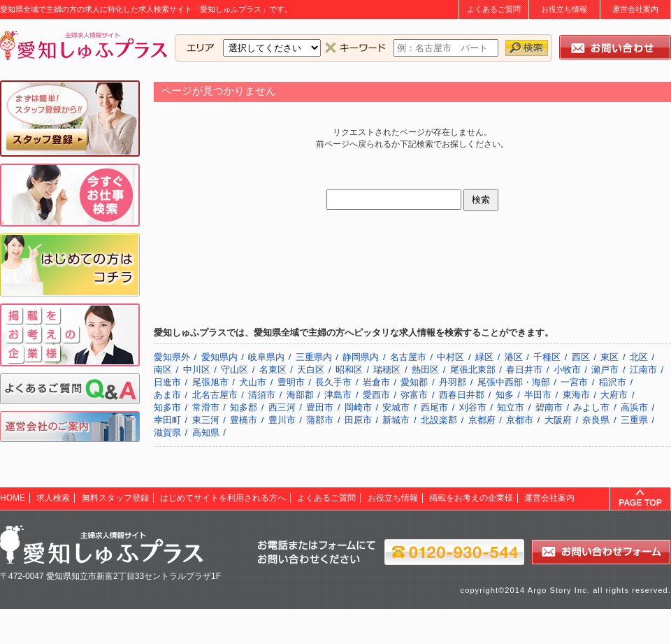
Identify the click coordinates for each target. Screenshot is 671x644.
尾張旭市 (210, 382)
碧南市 (549, 407)
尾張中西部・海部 (514, 382)
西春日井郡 (462, 395)
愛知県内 (219, 357)
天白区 (311, 370)
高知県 (206, 432)
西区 (581, 357)
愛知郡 (414, 382)
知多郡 (244, 407)
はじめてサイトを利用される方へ (223, 498)
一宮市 (574, 382)
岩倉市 (376, 382)
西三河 (282, 407)
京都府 (482, 420)
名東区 (273, 370)
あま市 (167, 395)
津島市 (338, 395)
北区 (639, 357)
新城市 (396, 420)
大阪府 (558, 420)
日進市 (167, 382)
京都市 (520, 420)
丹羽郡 (453, 382)
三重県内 (314, 357)
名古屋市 (408, 357)
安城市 (396, 407)
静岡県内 (361, 357)
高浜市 (634, 407)
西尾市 (434, 407)
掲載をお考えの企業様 (471, 498)
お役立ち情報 (564, 9)
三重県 (634, 420)
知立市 (511, 407)
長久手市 (333, 382)
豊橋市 (244, 420)
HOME (13, 498)
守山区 (235, 370)
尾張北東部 (473, 370)
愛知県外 (172, 357)
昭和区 (349, 370)
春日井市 (524, 370)
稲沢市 (613, 382)
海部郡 (300, 395)
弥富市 (414, 395)
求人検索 (53, 498)
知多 (505, 395)
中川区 (197, 370)
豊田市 (320, 407)
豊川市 (282, 420)
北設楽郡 (439, 420)
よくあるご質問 (494, 9)
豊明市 (291, 382)
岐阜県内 (266, 357)
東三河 (206, 420)
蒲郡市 (320, 420)
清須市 (262, 395)
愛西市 (376, 395)
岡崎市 (358, 407)
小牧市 (567, 370)
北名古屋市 (215, 395)
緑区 (484, 357)
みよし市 (591, 407)
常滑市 (206, 407)
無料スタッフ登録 (115, 498)
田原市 (358, 420)
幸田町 (167, 420)
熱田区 (425, 370)
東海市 (576, 395)
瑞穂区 (387, 370)
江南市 (643, 370)
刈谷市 (473, 407)
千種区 (547, 357)
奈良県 (596, 420)
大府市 (614, 395)
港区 (514, 357)
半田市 (538, 395)
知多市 (167, 407)
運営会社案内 (635, 9)
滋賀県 (167, 432)
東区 (609, 357)
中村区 (450, 357)
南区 (163, 370)
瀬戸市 (605, 370)
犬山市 (253, 382)
